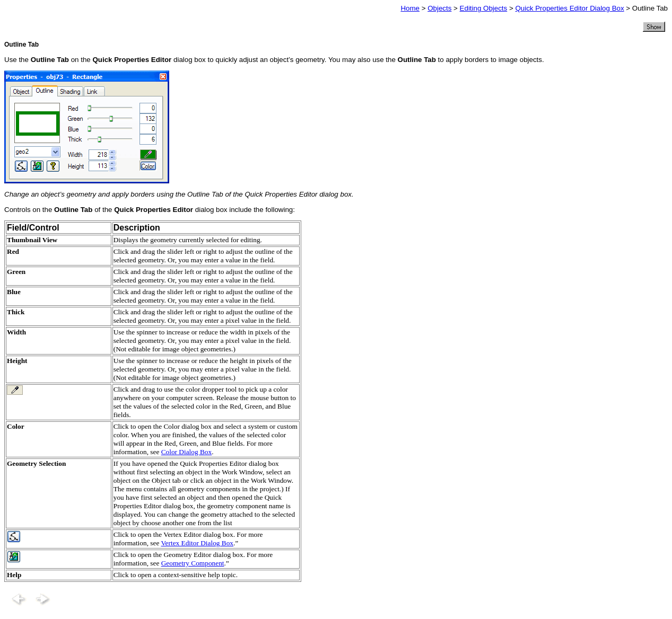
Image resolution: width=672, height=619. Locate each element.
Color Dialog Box (187, 452)
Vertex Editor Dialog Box (197, 543)
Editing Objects (484, 8)
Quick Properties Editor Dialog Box (569, 8)
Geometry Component (193, 563)
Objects (439, 8)
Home (410, 8)
